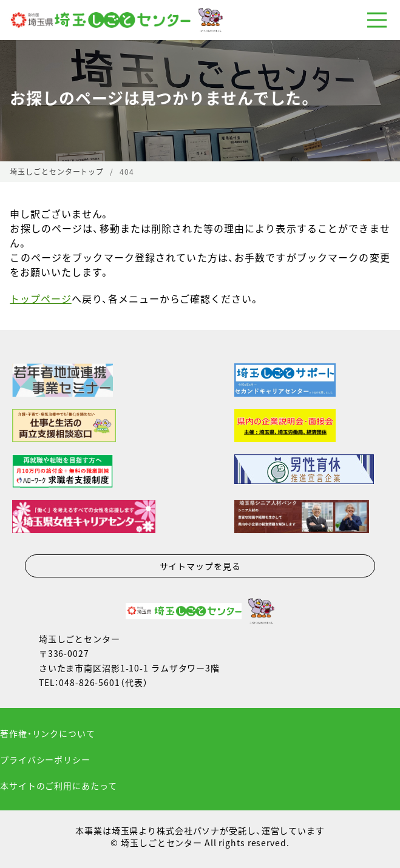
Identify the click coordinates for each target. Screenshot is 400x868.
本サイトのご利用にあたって (58, 786)
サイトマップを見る (200, 566)
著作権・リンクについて (48, 733)
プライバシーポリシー (45, 759)
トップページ (40, 298)
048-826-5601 (90, 682)
